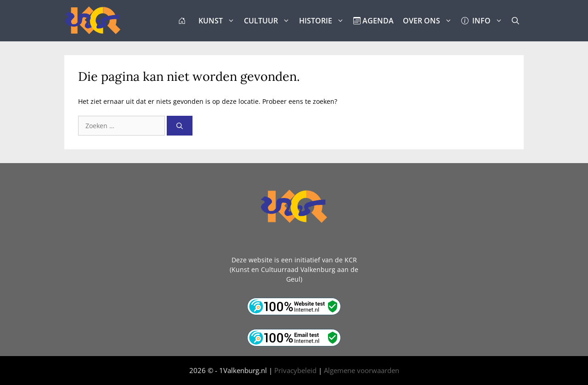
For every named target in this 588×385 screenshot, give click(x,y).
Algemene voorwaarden (362, 370)
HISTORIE (324, 21)
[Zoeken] (180, 126)
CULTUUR (269, 21)
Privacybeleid (295, 370)
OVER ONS (430, 21)
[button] (515, 21)
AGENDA (373, 21)
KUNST (219, 21)
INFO (484, 21)
